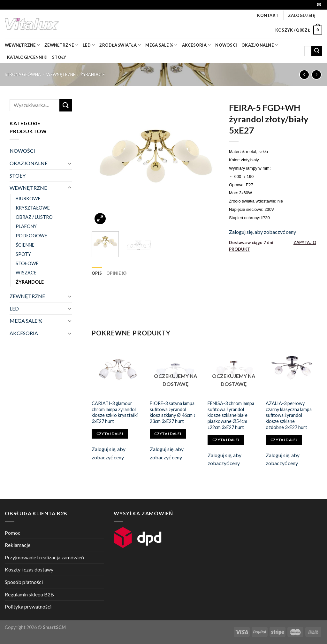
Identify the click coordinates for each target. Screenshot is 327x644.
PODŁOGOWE (31, 236)
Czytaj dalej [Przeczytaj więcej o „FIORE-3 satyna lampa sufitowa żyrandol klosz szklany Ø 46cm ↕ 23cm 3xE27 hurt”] (168, 434)
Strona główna (23, 74)
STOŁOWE (27, 263)
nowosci (226, 45)
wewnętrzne (22, 45)
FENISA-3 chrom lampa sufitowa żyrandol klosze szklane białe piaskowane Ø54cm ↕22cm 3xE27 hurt (231, 415)
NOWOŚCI (22, 151)
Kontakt (268, 15)
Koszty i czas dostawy (29, 569)
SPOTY (23, 254)
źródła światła (120, 45)
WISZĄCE (26, 273)
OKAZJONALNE (260, 45)
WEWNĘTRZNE (61, 74)
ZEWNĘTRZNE (27, 296)
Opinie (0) (117, 273)
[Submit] (317, 51)
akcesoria (197, 45)
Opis (97, 273)
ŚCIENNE (25, 245)
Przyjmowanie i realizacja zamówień (44, 557)
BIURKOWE (28, 199)
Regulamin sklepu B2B (29, 594)
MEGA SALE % (26, 321)
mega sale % (161, 45)
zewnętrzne (61, 45)
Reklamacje (18, 545)
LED (89, 45)
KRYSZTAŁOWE (33, 208)
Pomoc (13, 533)
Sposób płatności (24, 582)
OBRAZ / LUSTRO (34, 217)
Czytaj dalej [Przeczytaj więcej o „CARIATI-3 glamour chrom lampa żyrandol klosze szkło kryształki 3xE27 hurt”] (110, 434)
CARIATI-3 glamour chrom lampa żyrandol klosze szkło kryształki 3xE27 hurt (115, 412)
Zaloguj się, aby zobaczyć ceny (262, 232)
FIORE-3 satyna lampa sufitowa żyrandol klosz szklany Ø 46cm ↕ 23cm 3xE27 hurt (173, 412)
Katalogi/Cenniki (27, 57)
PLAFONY (26, 226)
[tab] (97, 273)
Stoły (59, 57)
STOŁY (18, 176)
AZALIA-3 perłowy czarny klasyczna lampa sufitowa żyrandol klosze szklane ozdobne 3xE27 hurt (289, 415)
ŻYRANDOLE (93, 74)
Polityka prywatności (28, 606)
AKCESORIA (24, 333)
